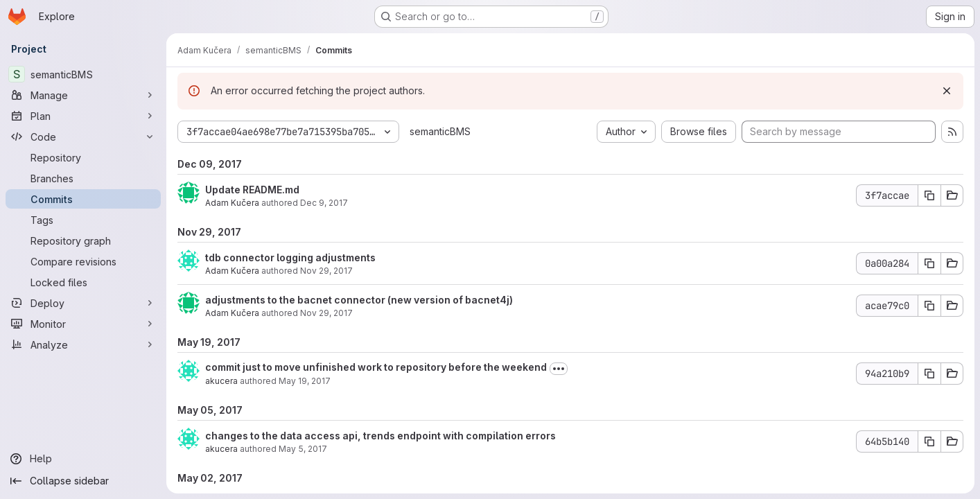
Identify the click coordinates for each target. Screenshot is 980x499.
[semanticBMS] (83, 74)
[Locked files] (83, 282)
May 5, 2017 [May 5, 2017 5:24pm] (303, 449)
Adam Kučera (232, 203)
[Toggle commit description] (559, 369)
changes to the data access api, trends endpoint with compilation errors (380, 436)
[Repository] (83, 157)
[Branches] (83, 178)
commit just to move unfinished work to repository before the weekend (376, 367)
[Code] (83, 137)
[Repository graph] (83, 240)
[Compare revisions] (83, 261)
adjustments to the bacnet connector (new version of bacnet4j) (359, 300)
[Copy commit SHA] (929, 195)
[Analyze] (83, 344)
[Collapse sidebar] (83, 481)
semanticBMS (440, 131)
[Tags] (83, 220)
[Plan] (83, 116)
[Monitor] (83, 324)
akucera (221, 381)
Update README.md (252, 190)
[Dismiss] (947, 91)
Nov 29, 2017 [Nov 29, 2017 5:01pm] (326, 313)
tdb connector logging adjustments (290, 257)
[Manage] (83, 95)
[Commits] (83, 199)
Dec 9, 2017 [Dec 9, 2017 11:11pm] (324, 203)
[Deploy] (83, 303)
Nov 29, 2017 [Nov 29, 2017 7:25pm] (326, 271)
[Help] (83, 459)
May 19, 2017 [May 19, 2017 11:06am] (305, 381)
